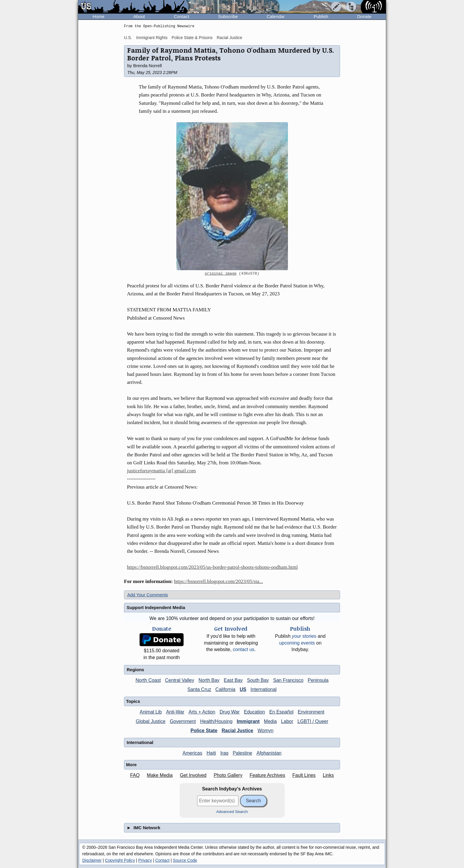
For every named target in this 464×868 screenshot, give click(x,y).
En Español (281, 712)
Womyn (265, 731)
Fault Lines (304, 775)
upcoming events (297, 643)
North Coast (148, 680)
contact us (244, 649)
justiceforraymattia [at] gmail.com (161, 471)
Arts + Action (202, 712)
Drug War (230, 712)
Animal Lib (151, 712)
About (139, 16)
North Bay (209, 680)
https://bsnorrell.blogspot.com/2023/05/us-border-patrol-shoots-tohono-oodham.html (212, 567)
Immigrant (248, 721)
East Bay (233, 680)
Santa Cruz (199, 689)
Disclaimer (92, 860)
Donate (364, 16)
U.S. (128, 38)
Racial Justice (229, 38)
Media (270, 721)
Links (328, 775)
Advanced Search (232, 812)
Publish (321, 16)
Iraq (224, 753)
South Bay (258, 680)
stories (304, 636)
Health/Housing (216, 721)
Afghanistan (269, 753)
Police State (204, 731)
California (225, 689)
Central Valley (180, 680)
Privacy (145, 860)
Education (254, 712)
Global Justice (151, 721)
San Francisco (288, 680)
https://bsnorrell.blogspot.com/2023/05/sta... (219, 581)
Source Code (185, 860)
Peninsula (318, 680)
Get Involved (193, 775)
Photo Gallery (228, 775)
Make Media (160, 775)
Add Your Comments (148, 595)
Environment (311, 712)
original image (221, 274)
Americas (192, 753)
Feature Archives (268, 775)
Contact (181, 16)
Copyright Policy (120, 860)
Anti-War (175, 712)
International (264, 689)
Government (183, 721)
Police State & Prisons (192, 38)
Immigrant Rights (152, 38)
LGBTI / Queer (313, 721)
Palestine (242, 753)
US (243, 689)
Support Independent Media (156, 607)
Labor (287, 721)
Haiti (211, 753)
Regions (135, 670)
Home (99, 16)
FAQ (135, 775)
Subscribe (228, 16)
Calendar (276, 16)
